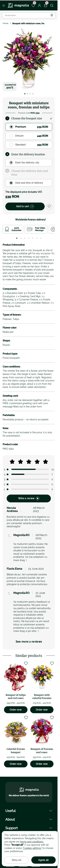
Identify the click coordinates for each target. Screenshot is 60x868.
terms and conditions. (32, 842)
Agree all (43, 860)
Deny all (16, 860)
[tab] (17, 238)
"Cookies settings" (32, 848)
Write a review (29, 498)
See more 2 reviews (29, 642)
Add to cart (25, 206)
